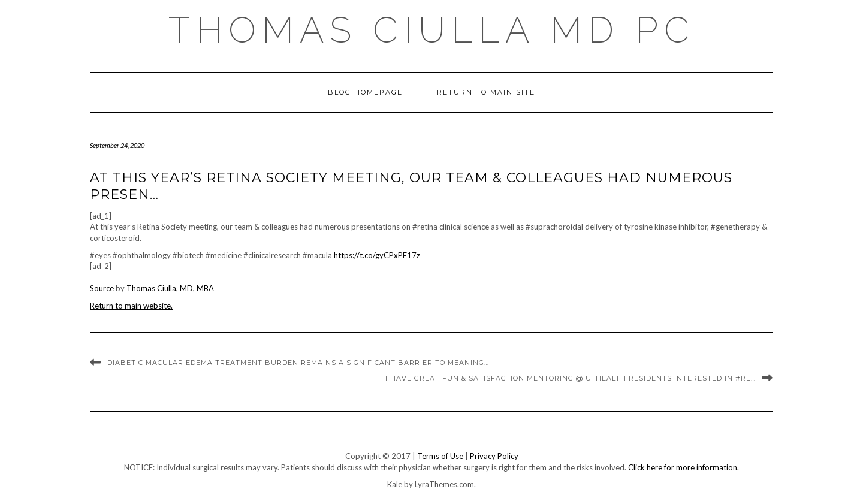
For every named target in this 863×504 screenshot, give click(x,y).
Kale (395, 484)
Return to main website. (131, 306)
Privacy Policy (494, 456)
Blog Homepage (365, 92)
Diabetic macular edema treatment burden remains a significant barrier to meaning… (298, 363)
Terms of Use (440, 456)
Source (102, 288)
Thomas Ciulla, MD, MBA (170, 288)
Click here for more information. (684, 467)
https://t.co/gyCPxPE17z (377, 255)
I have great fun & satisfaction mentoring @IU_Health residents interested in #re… (571, 378)
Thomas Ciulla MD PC (432, 30)
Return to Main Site (486, 92)
